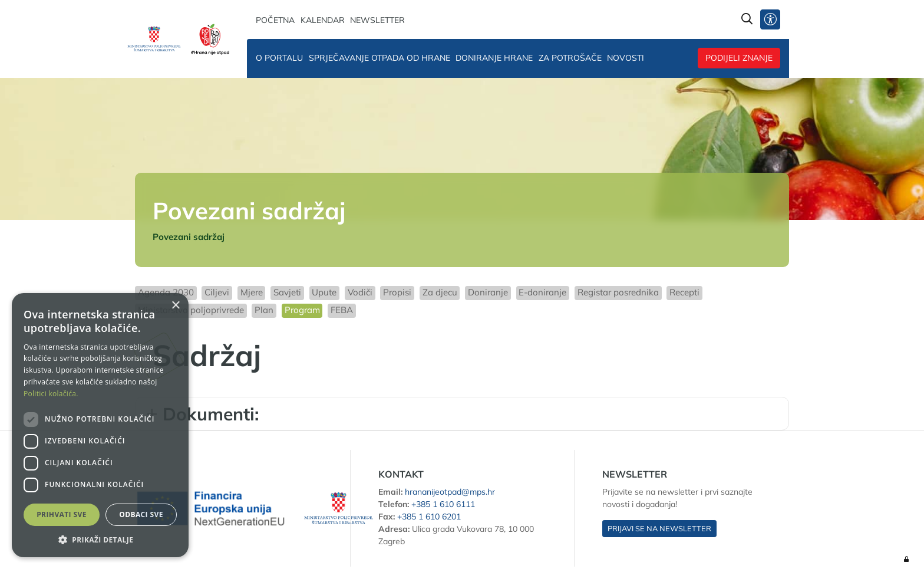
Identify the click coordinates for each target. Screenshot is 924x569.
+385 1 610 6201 (429, 517)
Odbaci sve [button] (141, 514)
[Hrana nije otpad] (210, 39)
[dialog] (100, 425)
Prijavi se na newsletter (659, 528)
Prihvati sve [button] (62, 514)
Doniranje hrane (494, 58)
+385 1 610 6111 (443, 504)
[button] (100, 540)
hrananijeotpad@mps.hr (450, 492)
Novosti (626, 58)
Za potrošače (570, 58)
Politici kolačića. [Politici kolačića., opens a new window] (51, 394)
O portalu (279, 58)
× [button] (175, 306)
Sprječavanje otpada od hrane (379, 58)
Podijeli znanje (739, 58)
